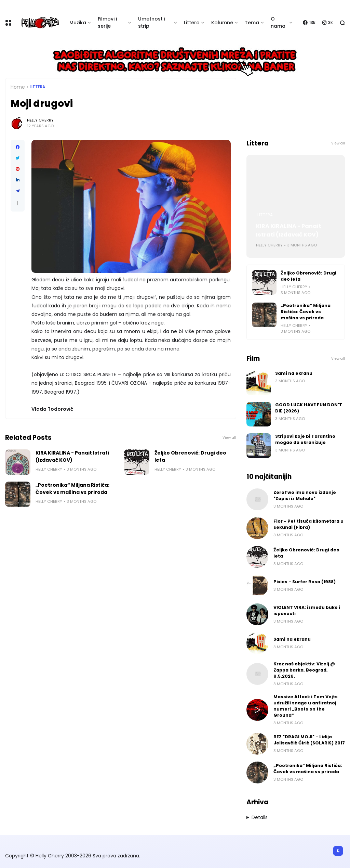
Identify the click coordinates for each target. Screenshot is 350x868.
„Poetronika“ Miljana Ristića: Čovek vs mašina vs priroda (72, 489)
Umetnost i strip (152, 22)
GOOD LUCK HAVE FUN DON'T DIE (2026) (309, 408)
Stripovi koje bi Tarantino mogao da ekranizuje (305, 439)
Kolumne (222, 23)
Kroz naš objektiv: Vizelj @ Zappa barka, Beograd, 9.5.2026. (304, 670)
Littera (192, 23)
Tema (252, 23)
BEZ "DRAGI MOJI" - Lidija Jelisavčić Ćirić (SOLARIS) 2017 (309, 740)
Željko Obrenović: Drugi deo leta (190, 456)
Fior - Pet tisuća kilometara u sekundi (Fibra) (308, 524)
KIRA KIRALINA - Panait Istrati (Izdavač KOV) (72, 456)
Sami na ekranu (294, 373)
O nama (278, 22)
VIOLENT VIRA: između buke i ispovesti (307, 610)
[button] (18, 203)
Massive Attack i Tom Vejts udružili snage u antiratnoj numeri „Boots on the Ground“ (306, 706)
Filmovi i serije (107, 22)
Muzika (78, 23)
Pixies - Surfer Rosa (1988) (305, 582)
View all (229, 438)
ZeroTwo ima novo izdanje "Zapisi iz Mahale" (305, 495)
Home (18, 87)
